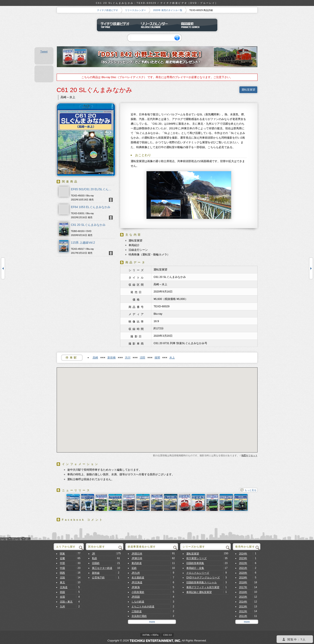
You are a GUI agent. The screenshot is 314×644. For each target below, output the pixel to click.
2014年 (243, 602)
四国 (62, 592)
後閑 (157, 358)
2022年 (243, 563)
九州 (62, 607)
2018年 (243, 582)
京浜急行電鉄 (139, 616)
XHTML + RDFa (150, 635)
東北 (62, 582)
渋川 (128, 358)
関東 (62, 554)
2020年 (243, 573)
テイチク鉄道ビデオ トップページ (117, 25)
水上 (172, 358)
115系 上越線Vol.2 (83, 243)
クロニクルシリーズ (198, 573)
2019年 (243, 578)
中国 (62, 568)
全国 (62, 597)
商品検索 (197, 25)
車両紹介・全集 (195, 568)
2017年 (243, 587)
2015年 (243, 597)
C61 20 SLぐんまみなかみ (88, 225)
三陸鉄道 (137, 611)
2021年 (243, 568)
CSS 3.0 (167, 635)
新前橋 (112, 358)
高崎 (95, 358)
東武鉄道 (137, 563)
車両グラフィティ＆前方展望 (203, 587)
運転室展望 (248, 90)
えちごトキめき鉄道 (143, 607)
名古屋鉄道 (138, 578)
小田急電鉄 (138, 592)
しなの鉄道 (138, 602)
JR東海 (136, 587)
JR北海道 (137, 582)
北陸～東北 (66, 602)
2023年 (243, 558)
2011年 (243, 616)
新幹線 (96, 573)
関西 (62, 573)
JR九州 (136, 573)
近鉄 (134, 568)
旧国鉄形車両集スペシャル (202, 582)
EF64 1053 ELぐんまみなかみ (91, 207)
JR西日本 (137, 554)
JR (94, 554)
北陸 (62, 578)
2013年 (243, 607)
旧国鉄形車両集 (195, 563)
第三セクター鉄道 (102, 568)
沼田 (143, 358)
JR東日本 (137, 558)
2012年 (243, 611)
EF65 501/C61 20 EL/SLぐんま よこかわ (98, 189)
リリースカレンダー (135, 10)
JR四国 (136, 597)
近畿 (62, 558)
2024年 (243, 554)
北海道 (64, 587)
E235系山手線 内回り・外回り (3, 268)
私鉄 (95, 558)
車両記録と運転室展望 (199, 592)
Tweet (44, 52)
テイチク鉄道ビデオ (108, 10)
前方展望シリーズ (196, 558)
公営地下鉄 (98, 578)
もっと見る (250, 490)
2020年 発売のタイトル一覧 (168, 10)
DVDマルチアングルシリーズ (203, 578)
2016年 (243, 592)
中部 (62, 563)
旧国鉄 (96, 563)
